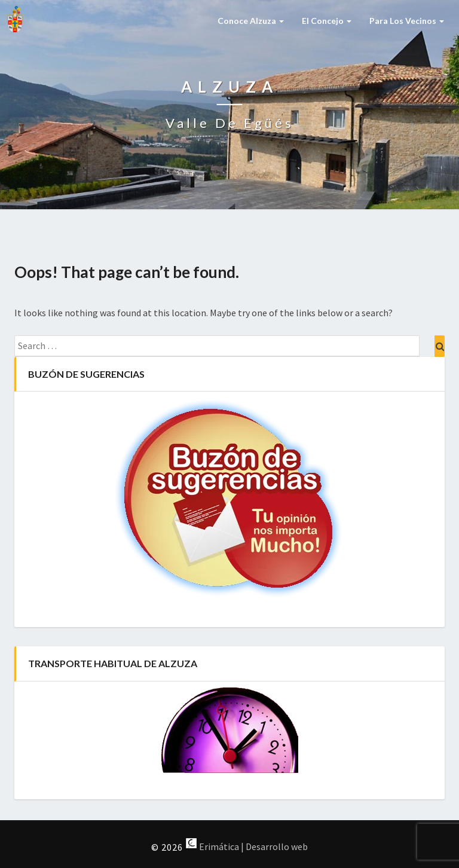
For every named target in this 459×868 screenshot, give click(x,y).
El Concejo (327, 21)
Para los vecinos (407, 21)
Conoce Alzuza (251, 21)
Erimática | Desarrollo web (247, 846)
